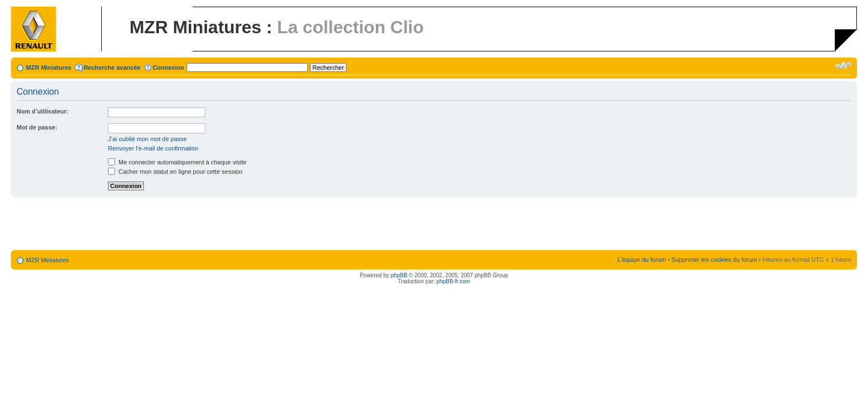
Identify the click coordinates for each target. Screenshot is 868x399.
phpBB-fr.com (454, 281)
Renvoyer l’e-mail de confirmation (153, 148)
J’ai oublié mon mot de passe (147, 139)
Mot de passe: (37, 127)
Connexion (169, 68)
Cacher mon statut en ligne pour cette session (175, 172)
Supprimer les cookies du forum (714, 260)
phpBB (399, 275)
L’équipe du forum (641, 260)
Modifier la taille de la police (843, 65)
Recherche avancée (112, 68)
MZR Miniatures (49, 68)
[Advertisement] (434, 224)
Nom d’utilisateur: (43, 111)
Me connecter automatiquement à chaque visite (177, 162)
